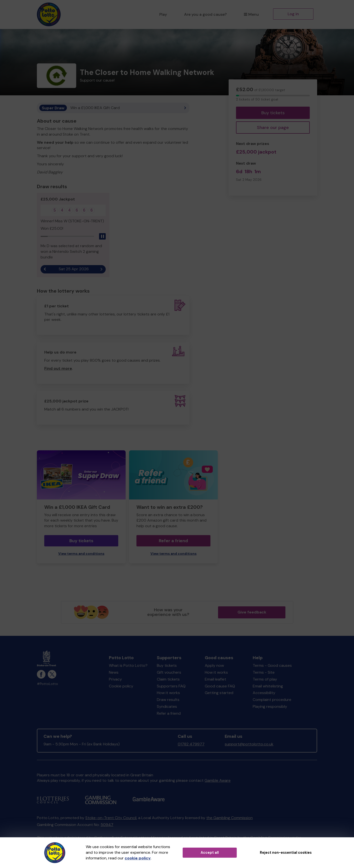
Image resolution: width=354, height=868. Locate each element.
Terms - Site (264, 673)
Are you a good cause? (205, 14)
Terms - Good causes (272, 666)
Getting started (219, 693)
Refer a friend (173, 541)
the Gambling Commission (229, 818)
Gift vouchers (169, 673)
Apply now (214, 666)
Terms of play (265, 679)
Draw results (168, 700)
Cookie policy (121, 686)
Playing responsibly (270, 707)
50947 (107, 825)
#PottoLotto (47, 684)
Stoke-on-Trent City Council (111, 818)
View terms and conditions (81, 554)
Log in (293, 14)
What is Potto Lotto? (128, 666)
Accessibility (264, 693)
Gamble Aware (218, 781)
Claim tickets (168, 679)
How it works (168, 693)
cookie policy (138, 858)
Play (163, 14)
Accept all (210, 853)
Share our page (273, 128)
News (114, 673)
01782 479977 (191, 744)
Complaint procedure (272, 700)
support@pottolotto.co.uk (249, 744)
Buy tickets (273, 113)
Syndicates (167, 707)
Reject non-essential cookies (286, 853)
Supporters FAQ (171, 686)
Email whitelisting (268, 686)
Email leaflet (215, 679)
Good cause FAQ (220, 686)
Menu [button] (251, 14)
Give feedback (252, 612)
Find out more (58, 369)
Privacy (115, 679)
